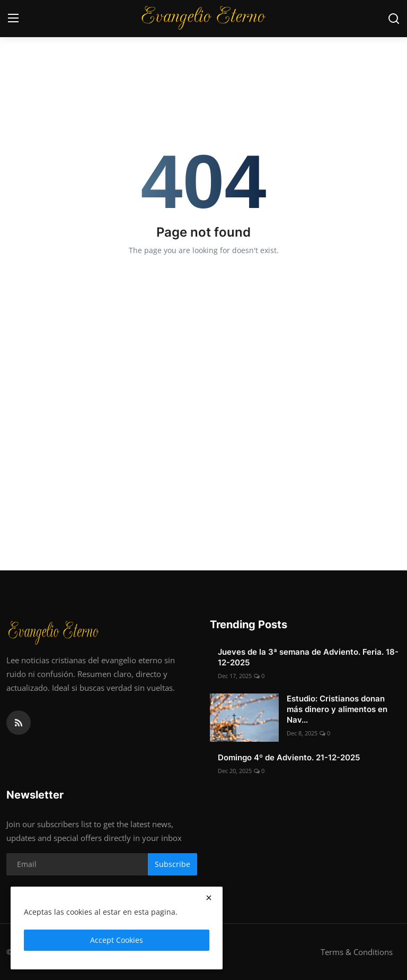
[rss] (19, 723)
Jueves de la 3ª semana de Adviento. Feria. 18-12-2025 (308, 657)
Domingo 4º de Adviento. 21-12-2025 (289, 757)
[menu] (13, 19)
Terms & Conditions (357, 952)
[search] (394, 19)
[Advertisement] (203, 443)
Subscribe (172, 864)
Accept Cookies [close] (117, 940)
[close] (209, 898)
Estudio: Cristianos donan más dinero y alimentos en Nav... (337, 709)
